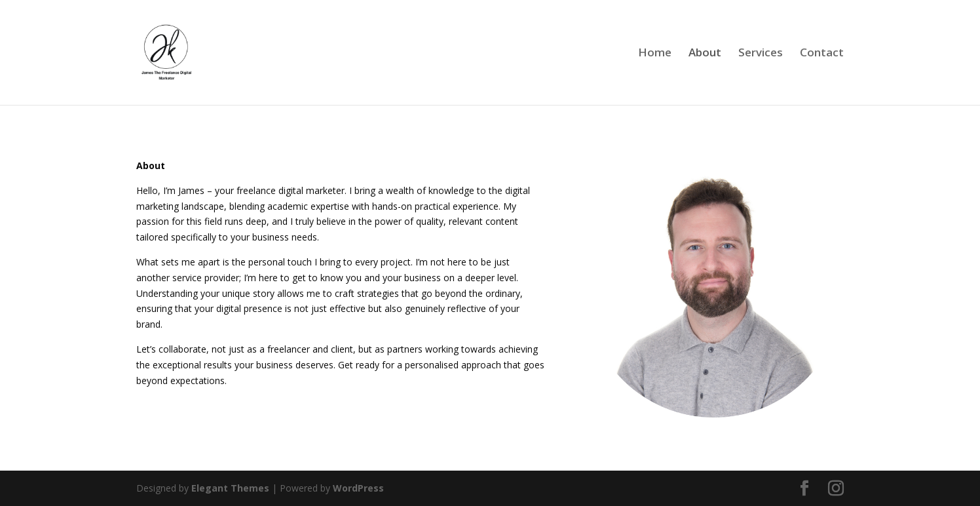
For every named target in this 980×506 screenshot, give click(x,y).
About (705, 54)
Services (761, 54)
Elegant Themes (230, 488)
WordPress (358, 488)
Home (655, 54)
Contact (822, 54)
